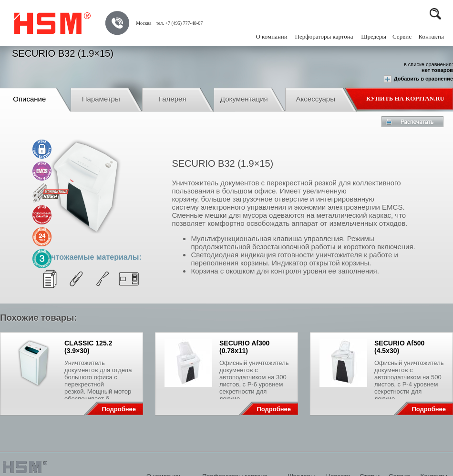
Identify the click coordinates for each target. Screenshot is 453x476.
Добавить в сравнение (418, 79)
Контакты (431, 36)
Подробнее (119, 409)
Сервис (402, 36)
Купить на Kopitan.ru (405, 98)
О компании (271, 36)
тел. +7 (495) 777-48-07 (179, 23)
